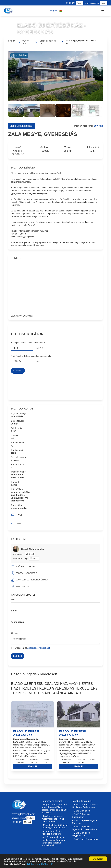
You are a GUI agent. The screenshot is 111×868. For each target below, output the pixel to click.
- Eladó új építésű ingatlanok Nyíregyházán (84, 828)
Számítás (18, 371)
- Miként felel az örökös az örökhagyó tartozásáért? (55, 826)
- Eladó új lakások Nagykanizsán (81, 834)
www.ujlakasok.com (23, 814)
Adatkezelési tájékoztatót (39, 648)
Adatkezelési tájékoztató (40, 864)
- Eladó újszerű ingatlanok (85, 839)
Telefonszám (18, 622)
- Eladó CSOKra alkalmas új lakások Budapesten (85, 806)
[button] (56, 11)
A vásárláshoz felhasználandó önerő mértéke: (31, 356)
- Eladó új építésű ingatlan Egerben (85, 822)
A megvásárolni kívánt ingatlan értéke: (28, 343)
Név (13, 599)
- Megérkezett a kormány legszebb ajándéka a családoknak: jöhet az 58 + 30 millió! (55, 809)
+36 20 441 (18, 554)
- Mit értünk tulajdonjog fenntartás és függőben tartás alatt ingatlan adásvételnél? (53, 841)
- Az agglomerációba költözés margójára (52, 833)
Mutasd (79, 3)
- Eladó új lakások (81, 811)
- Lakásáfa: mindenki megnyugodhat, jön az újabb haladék (53, 819)
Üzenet (15, 633)
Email (14, 611)
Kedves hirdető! (55, 640)
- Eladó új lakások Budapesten (81, 816)
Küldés (17, 656)
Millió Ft (40, 348)
